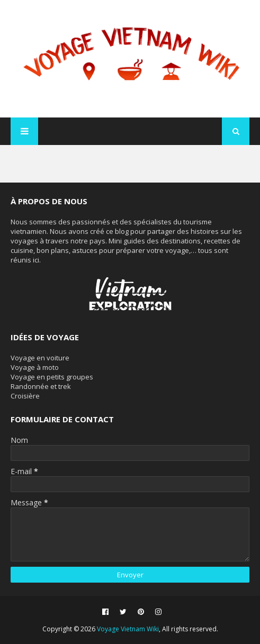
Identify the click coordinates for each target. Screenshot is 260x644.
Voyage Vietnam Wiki (128, 629)
